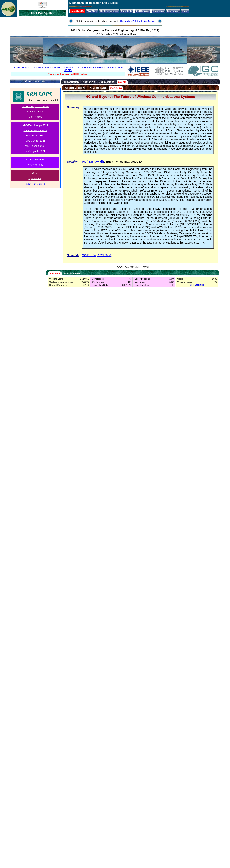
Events (122, 82)
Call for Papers (35, 112)
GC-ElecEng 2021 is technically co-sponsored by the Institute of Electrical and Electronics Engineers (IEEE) (68, 69)
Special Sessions (35, 160)
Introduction (71, 82)
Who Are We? (72, 273)
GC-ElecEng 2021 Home (35, 106)
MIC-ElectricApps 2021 (35, 125)
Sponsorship (35, 178)
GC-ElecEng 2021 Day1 (97, 255)
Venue (35, 173)
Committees (35, 117)
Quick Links (127, 11)
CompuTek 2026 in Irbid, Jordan (137, 21)
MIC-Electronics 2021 (35, 130)
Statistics (55, 273)
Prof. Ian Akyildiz (93, 162)
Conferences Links (35, 81)
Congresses (158, 11)
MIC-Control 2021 (35, 141)
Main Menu (92, 11)
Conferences (173, 11)
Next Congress (143, 11)
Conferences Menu (109, 11)
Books (185, 11)
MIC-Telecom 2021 (35, 146)
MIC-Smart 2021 (35, 136)
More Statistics (197, 285)
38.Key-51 (116, 88)
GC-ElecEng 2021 (42, 13)
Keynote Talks (35, 165)
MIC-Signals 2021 (35, 151)
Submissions (107, 82)
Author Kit (89, 82)
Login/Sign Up (77, 11)
